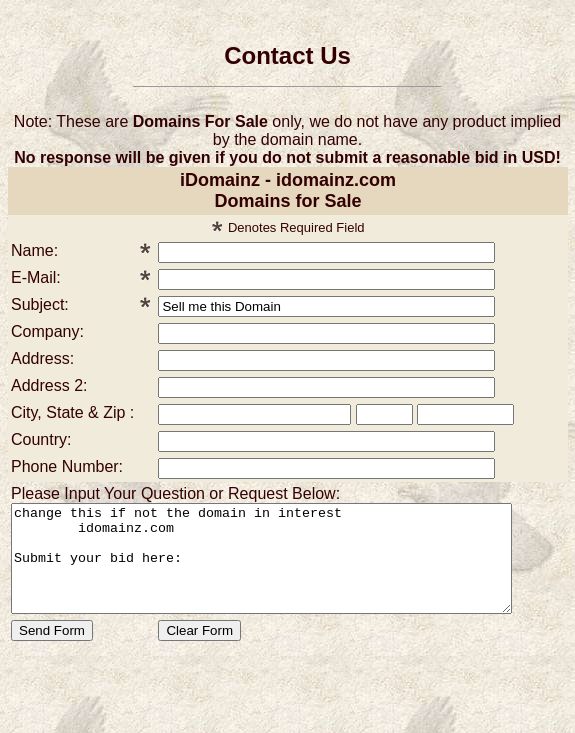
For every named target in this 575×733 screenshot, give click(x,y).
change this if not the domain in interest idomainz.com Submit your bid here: (291, 569)
